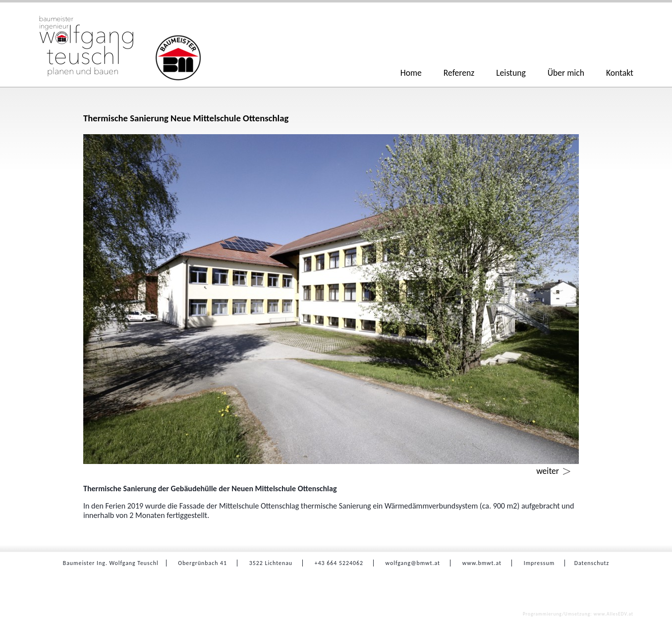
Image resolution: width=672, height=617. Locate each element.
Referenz (459, 73)
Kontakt (620, 73)
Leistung (511, 73)
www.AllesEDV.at (578, 614)
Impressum (539, 563)
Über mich (566, 73)
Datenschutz (592, 563)
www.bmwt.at (482, 563)
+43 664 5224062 (339, 563)
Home (411, 73)
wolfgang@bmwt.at (413, 563)
